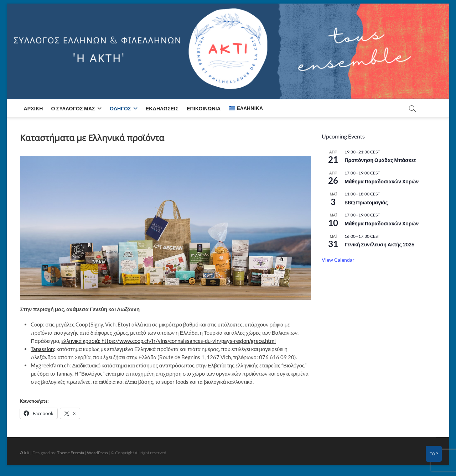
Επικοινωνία (204, 108)
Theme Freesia (71, 453)
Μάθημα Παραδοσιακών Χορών (382, 181)
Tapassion (42, 349)
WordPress (97, 453)
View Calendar (338, 260)
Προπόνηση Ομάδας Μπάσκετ (380, 160)
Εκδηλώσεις (162, 108)
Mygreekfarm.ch (50, 365)
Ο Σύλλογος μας (73, 108)
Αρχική (33, 108)
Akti (25, 452)
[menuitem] (246, 108)
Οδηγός (120, 108)
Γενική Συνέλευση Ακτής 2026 (379, 244)
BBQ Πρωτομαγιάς (366, 202)
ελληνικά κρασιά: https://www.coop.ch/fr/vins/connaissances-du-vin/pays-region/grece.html (169, 341)
